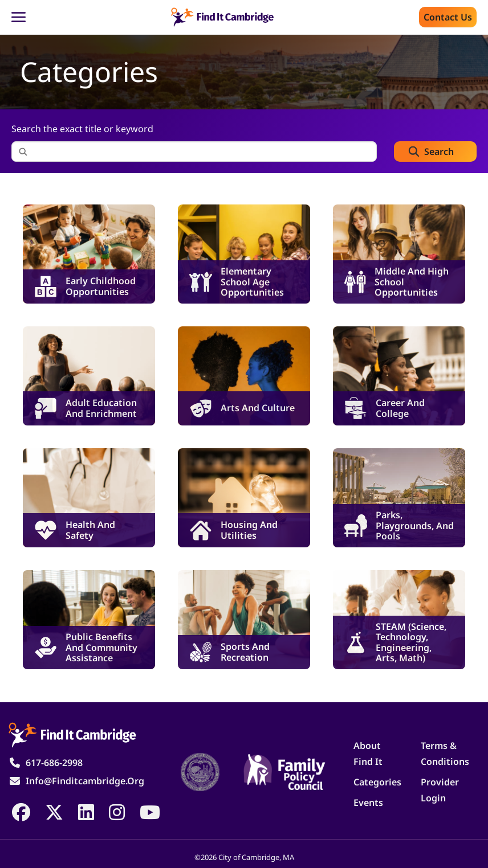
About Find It (368, 754)
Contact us (448, 17)
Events (368, 803)
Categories (377, 782)
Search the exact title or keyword (82, 129)
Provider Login (440, 790)
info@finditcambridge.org (85, 781)
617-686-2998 (54, 763)
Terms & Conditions (445, 754)
